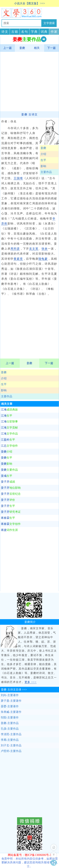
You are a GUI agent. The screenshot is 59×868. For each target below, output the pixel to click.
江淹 (9, 410)
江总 (9, 446)
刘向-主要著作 (10, 695)
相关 (37, 48)
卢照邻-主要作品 (11, 751)
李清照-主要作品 (11, 734)
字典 (34, 32)
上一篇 (8, 48)
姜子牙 (8, 482)
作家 (54, 32)
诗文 (5, 32)
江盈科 (8, 440)
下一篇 (51, 48)
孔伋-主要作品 (10, 729)
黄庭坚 (18, 259)
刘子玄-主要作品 (11, 745)
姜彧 (7, 476)
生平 (4, 384)
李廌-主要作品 (10, 740)
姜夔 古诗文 (29, 114)
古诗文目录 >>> (14, 690)
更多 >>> (31, 682)
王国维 (18, 178)
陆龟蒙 (43, 259)
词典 (44, 32)
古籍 (15, 32)
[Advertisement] (29, 81)
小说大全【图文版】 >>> (29, 3)
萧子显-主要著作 (11, 701)
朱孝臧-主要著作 (11, 712)
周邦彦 (15, 249)
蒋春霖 (8, 518)
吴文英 (34, 249)
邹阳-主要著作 (10, 718)
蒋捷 (9, 530)
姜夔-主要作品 (10, 723)
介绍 (4, 378)
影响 (4, 390)
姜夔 (22, 48)
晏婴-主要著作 (10, 706)
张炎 (45, 249)
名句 (25, 32)
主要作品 (7, 396)
